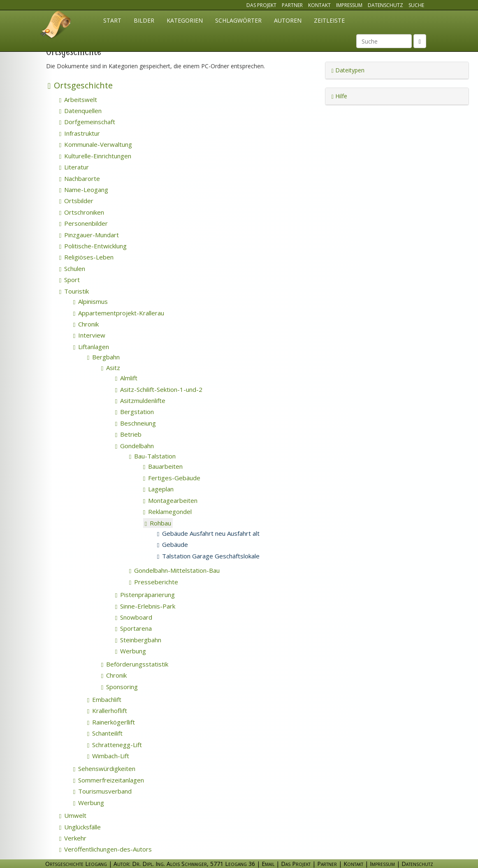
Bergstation (135, 412)
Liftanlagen (91, 347)
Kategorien (185, 20)
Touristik (74, 291)
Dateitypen (348, 70)
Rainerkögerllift (111, 722)
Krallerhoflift (107, 711)
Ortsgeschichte (80, 85)
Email (268, 864)
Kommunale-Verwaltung (96, 144)
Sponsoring (119, 687)
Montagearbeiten (170, 500)
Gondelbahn (135, 446)
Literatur (74, 167)
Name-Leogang (84, 190)
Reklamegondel (167, 512)
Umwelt (73, 815)
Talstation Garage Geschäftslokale (208, 556)
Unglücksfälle (80, 827)
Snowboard (134, 617)
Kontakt (319, 5)
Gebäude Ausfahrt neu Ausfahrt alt (208, 533)
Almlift (126, 378)
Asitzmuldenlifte (140, 400)
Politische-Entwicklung (93, 246)
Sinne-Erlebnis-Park (145, 606)
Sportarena (133, 628)
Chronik (86, 324)
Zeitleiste (329, 20)
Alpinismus (90, 301)
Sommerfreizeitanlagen (109, 780)
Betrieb (128, 434)
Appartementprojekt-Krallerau (119, 313)
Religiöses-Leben (86, 257)
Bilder (144, 20)
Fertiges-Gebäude (172, 478)
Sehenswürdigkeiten (104, 768)
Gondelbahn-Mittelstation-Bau (174, 570)
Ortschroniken (82, 212)
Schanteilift (105, 733)
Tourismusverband (102, 791)
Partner (292, 5)
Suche (416, 5)
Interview (89, 335)
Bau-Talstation (152, 456)
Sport (70, 280)
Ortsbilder (76, 201)
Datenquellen (80, 111)
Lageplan (158, 489)
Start (112, 20)
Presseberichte (154, 582)
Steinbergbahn (138, 640)
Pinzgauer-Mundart (89, 235)
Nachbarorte (80, 178)
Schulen (72, 269)
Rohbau (158, 523)
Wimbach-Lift (108, 756)
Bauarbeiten (163, 466)
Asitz (111, 368)
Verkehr (73, 838)
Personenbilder (84, 223)
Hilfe (339, 96)
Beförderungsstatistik (135, 664)
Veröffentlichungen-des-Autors (106, 849)
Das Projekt (261, 5)
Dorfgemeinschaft (87, 122)
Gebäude (173, 544)
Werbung (131, 651)
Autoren (288, 20)
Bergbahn (103, 357)
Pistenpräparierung (145, 595)
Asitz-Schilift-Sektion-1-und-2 (159, 389)
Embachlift (104, 699)
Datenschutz (385, 5)
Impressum (349, 5)
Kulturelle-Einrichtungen (95, 156)
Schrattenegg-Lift (115, 745)
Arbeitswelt (78, 100)
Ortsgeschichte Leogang (56, 26)
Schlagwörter (238, 20)
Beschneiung (136, 423)
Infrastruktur (80, 133)
